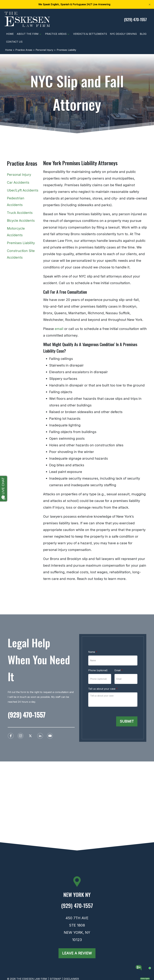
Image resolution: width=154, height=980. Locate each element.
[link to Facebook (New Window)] (11, 736)
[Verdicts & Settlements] (90, 34)
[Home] (10, 34)
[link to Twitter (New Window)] (30, 736)
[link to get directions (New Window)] (77, 896)
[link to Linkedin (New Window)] (40, 736)
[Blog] (143, 34)
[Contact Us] (14, 42)
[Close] (150, 4)
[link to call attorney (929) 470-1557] (135, 19)
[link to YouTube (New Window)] (50, 736)
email (59, 335)
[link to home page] (27, 19)
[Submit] (127, 721)
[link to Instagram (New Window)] (21, 736)
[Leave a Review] (77, 953)
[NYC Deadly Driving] (123, 34)
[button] (40, 34)
